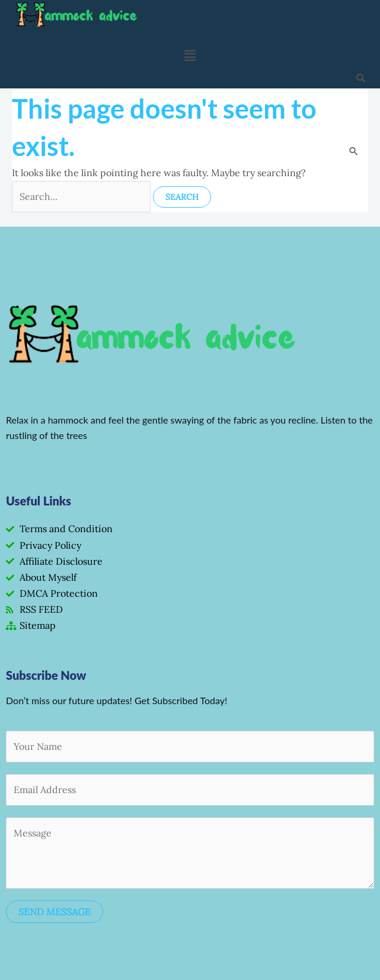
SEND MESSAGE (55, 912)
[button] (190, 55)
